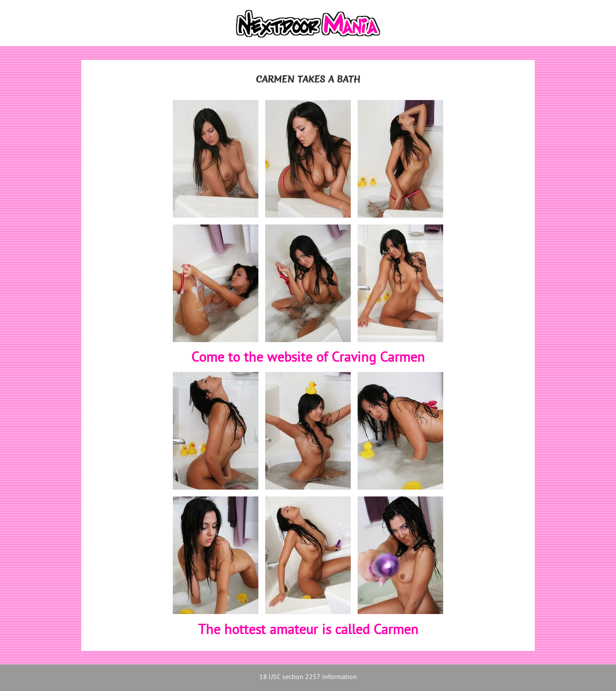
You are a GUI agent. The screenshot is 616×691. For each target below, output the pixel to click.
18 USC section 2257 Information (308, 678)
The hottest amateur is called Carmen (308, 631)
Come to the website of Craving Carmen (308, 358)
